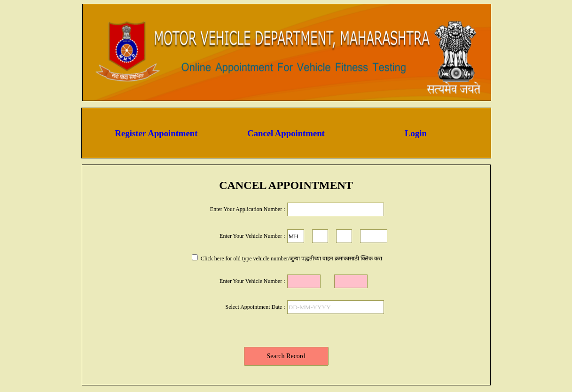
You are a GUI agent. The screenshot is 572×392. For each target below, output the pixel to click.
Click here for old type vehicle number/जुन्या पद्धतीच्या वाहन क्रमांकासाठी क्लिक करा (291, 259)
